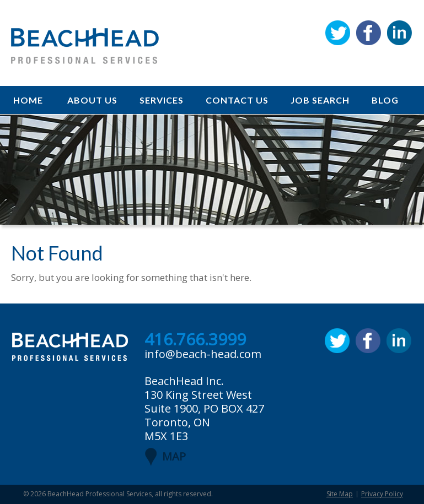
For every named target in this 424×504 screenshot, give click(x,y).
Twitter (338, 33)
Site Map (340, 494)
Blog (385, 100)
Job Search (320, 100)
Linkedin (399, 33)
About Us (92, 100)
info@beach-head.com (203, 354)
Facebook (369, 33)
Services (162, 100)
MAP (174, 456)
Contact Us (237, 100)
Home (28, 100)
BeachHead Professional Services (100, 494)
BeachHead (85, 46)
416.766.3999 (195, 340)
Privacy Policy (382, 494)
